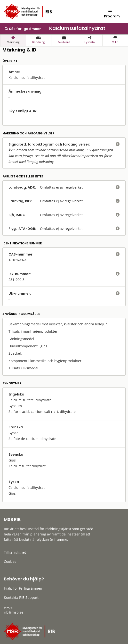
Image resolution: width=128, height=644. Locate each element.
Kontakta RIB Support (21, 597)
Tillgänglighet (15, 552)
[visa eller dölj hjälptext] (118, 144)
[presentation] (13, 40)
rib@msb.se (14, 612)
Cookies (10, 561)
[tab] (13, 40)
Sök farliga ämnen (23, 29)
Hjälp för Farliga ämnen (23, 588)
